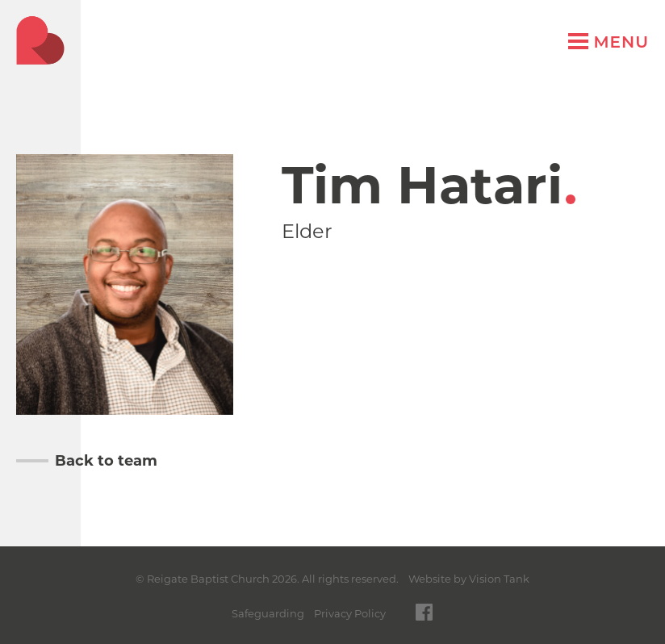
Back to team (106, 461)
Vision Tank (499, 579)
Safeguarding (268, 613)
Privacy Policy (350, 613)
